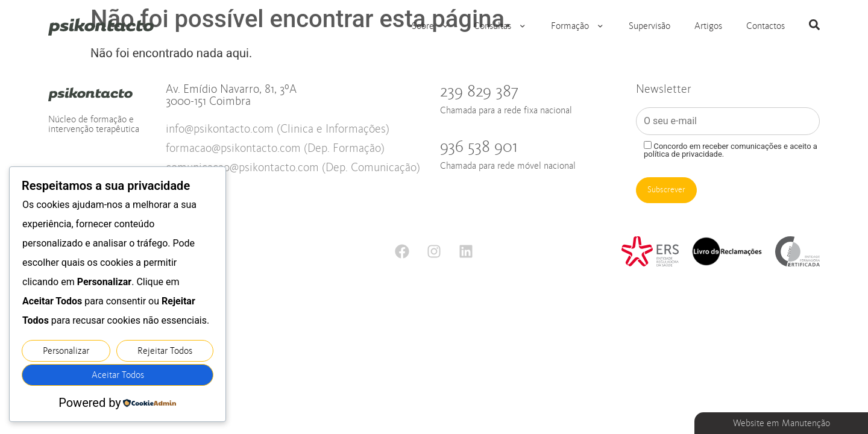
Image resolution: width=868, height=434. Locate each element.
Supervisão (649, 26)
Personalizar (66, 351)
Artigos (708, 26)
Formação (578, 26)
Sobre (431, 26)
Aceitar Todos (118, 375)
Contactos (766, 26)
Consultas (500, 26)
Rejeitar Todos (165, 351)
